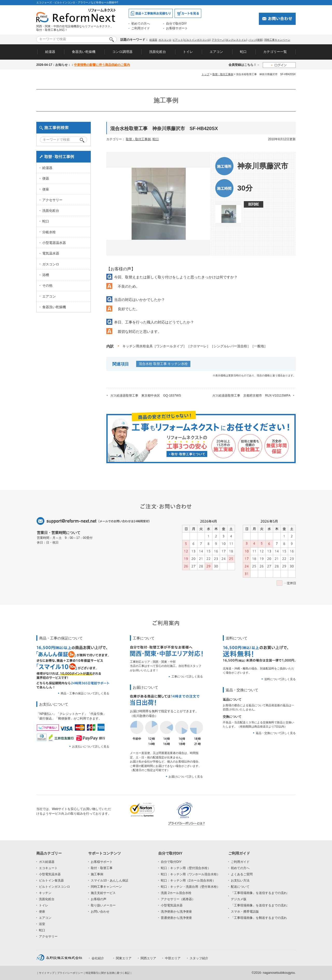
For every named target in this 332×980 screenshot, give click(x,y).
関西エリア (148, 958)
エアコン (216, 52)
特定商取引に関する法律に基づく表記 (108, 973)
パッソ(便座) (256, 40)
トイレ (188, 52)
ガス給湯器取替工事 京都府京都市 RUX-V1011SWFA (251, 396)
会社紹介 (98, 958)
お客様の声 (99, 899)
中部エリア (173, 958)
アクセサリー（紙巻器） (178, 899)
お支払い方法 (240, 880)
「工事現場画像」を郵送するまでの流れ (259, 918)
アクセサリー (52, 200)
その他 (47, 285)
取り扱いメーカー (103, 905)
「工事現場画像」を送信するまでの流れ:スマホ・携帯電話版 (259, 908)
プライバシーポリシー (70, 973)
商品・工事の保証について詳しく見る (85, 693)
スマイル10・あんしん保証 (110, 880)
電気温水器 (51, 253)
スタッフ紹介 (199, 958)
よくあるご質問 (242, 874)
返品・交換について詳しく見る (276, 733)
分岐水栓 (49, 232)
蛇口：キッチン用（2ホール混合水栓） (188, 880)
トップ (205, 74)
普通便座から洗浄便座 (176, 918)
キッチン (45, 893)
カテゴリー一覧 (275, 52)
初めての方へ (141, 24)
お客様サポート (177, 28)
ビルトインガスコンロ (54, 887)
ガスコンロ (165, 40)
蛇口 (243, 52)
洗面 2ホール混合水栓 (176, 893)
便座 (46, 189)
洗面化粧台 (158, 52)
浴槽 (46, 275)
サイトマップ (47, 973)
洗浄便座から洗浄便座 (176, 912)
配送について (240, 887)
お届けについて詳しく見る (186, 777)
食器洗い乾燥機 (84, 52)
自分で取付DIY (176, 24)
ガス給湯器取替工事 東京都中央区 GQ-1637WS (146, 396)
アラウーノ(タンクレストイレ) (229, 40)
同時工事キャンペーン (277, 40)
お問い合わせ (100, 912)
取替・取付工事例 (223, 74)
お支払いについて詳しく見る (91, 746)
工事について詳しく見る (187, 676)
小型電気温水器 (50, 874)
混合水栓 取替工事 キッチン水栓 (163, 364)
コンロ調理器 (122, 52)
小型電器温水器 (54, 243)
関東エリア (124, 958)
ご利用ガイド (141, 28)
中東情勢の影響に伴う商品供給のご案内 (102, 65)
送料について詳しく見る (280, 679)
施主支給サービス (103, 893)
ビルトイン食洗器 (51, 880)
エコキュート (48, 868)
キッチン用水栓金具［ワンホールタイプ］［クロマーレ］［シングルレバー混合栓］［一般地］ (195, 346)
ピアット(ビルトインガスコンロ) (192, 40)
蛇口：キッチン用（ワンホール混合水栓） (190, 874)
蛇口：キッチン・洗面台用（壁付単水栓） (190, 887)
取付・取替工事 (102, 868)
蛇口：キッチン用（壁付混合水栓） (186, 868)
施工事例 (97, 874)
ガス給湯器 (47, 862)
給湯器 (153, 40)
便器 (46, 178)
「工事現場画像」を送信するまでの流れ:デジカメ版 (259, 896)
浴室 (42, 924)
